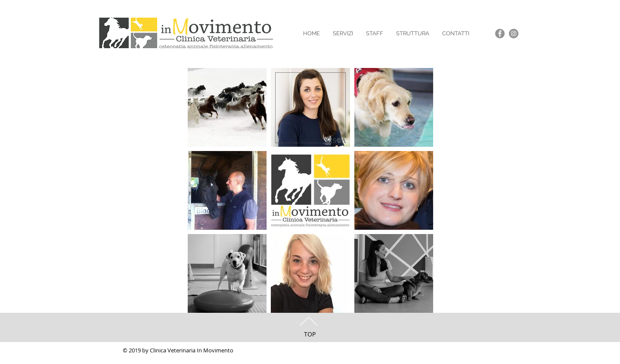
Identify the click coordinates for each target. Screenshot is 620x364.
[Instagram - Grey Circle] (514, 34)
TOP (310, 334)
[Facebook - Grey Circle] (500, 34)
